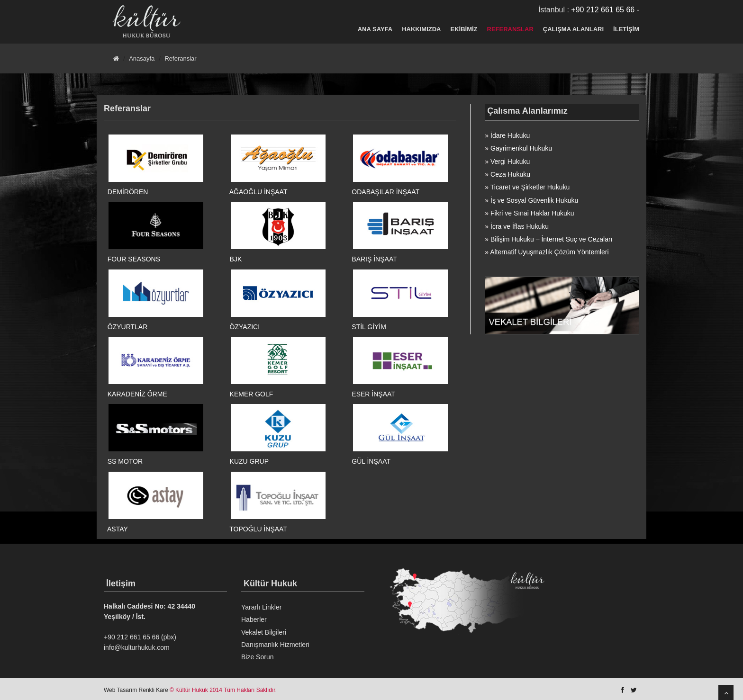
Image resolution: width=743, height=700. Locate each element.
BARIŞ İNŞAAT (374, 259)
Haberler (254, 619)
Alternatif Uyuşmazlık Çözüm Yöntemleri (549, 252)
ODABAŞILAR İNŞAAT (385, 192)
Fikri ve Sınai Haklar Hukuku (532, 213)
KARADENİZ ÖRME (137, 394)
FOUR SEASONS (134, 259)
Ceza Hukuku (510, 174)
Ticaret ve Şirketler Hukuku (530, 187)
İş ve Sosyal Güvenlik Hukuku (534, 200)
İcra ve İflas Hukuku (520, 226)
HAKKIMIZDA (421, 29)
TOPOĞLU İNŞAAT (258, 529)
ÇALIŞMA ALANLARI (573, 29)
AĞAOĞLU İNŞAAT (258, 192)
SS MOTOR (125, 461)
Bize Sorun (257, 657)
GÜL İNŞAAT (371, 461)
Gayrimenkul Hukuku (521, 148)
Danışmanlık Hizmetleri (275, 645)
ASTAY (118, 529)
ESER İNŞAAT (373, 394)
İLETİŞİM (626, 29)
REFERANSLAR (510, 29)
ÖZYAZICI (245, 327)
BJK (236, 259)
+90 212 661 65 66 (603, 10)
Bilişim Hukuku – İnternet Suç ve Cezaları (552, 239)
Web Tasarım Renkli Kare (136, 690)
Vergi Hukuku (510, 162)
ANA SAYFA (375, 29)
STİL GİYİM (369, 327)
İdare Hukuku (510, 135)
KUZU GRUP (249, 461)
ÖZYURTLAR (128, 327)
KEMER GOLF (252, 394)
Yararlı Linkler (261, 607)
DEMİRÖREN (128, 192)
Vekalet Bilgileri (264, 632)
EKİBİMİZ (464, 29)
